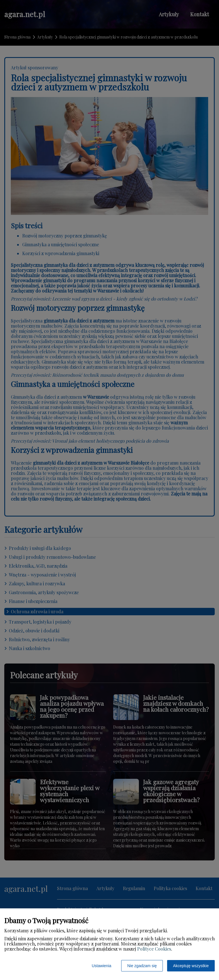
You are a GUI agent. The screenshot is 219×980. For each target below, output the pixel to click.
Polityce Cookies (154, 949)
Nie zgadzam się (142, 966)
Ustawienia (102, 966)
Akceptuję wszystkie (191, 966)
